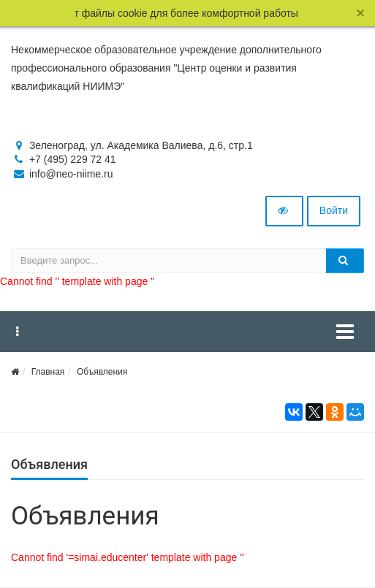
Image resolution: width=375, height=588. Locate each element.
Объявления (102, 372)
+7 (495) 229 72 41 (73, 159)
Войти (334, 210)
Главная (48, 372)
